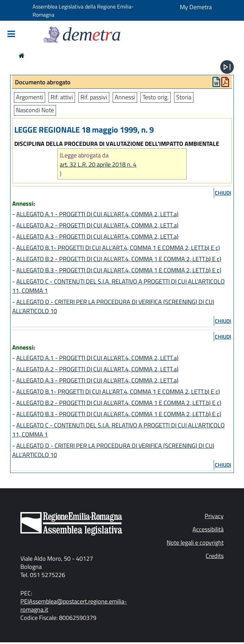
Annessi (125, 97)
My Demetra (196, 7)
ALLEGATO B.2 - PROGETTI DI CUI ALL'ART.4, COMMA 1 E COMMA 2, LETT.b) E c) (119, 259)
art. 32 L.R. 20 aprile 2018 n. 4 (98, 164)
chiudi (223, 193)
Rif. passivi (94, 97)
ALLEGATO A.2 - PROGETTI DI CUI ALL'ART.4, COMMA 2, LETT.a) (97, 225)
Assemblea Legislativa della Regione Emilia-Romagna (83, 11)
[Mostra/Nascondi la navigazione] (11, 35)
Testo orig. (156, 97)
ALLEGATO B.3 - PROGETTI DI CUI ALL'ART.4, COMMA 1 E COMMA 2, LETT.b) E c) (119, 270)
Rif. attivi (62, 97)
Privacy (214, 516)
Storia (184, 97)
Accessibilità (208, 529)
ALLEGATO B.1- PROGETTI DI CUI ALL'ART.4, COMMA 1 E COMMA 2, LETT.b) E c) (118, 248)
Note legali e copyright (195, 543)
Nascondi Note (35, 110)
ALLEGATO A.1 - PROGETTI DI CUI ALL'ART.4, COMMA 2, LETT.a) (97, 214)
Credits (215, 556)
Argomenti (30, 97)
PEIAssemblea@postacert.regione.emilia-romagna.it (74, 605)
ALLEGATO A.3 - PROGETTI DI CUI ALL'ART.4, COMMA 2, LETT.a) (97, 236)
